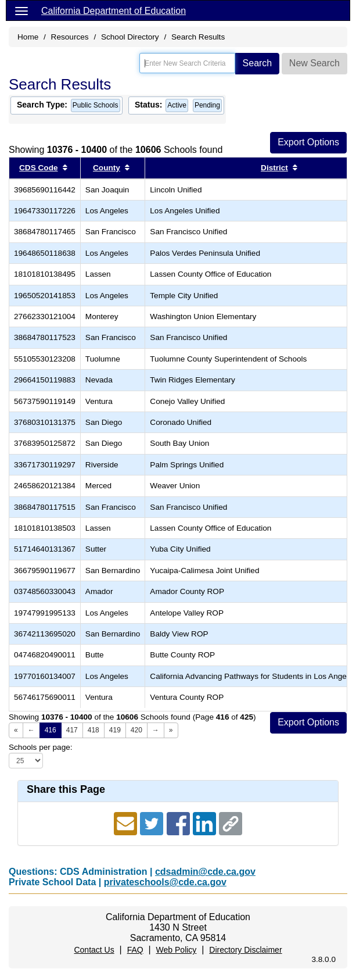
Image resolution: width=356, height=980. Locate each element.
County (107, 168)
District (274, 168)
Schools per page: (41, 747)
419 (115, 730)
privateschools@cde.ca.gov (165, 882)
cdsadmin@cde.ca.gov (205, 872)
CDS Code (38, 168)
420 (136, 730)
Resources (70, 37)
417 (72, 730)
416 (51, 730)
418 (94, 730)
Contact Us (94, 950)
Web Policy (177, 950)
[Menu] (21, 10)
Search (258, 63)
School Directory (130, 37)
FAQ (135, 950)
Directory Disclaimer (245, 950)
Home (28, 37)
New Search (314, 63)
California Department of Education (114, 11)
